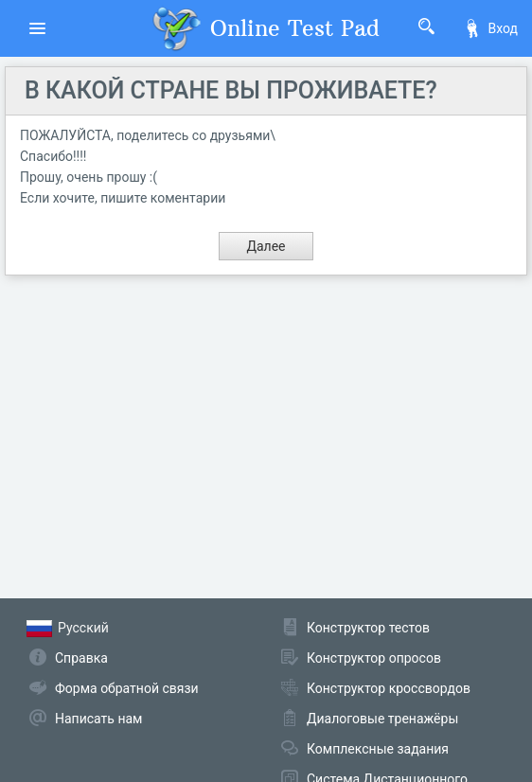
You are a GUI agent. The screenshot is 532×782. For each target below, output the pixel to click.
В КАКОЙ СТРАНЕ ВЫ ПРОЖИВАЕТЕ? (231, 90)
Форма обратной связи (127, 688)
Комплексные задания (378, 749)
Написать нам (98, 719)
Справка (81, 658)
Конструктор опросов (374, 658)
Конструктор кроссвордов (389, 688)
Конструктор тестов (368, 628)
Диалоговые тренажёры (382, 719)
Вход (490, 28)
